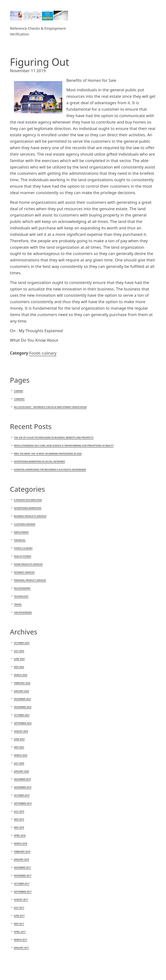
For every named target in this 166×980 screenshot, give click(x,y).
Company (19, 399)
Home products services (28, 564)
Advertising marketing (28, 508)
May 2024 (19, 667)
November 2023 (23, 707)
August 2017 (21, 900)
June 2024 (19, 659)
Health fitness (23, 556)
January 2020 (21, 771)
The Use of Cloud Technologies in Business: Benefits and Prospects (54, 438)
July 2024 (19, 651)
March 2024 (21, 675)
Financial (20, 540)
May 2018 (19, 827)
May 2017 (19, 924)
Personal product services (30, 580)
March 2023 (21, 755)
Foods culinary (43, 353)
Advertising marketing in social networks (39, 462)
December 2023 (22, 699)
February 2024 (22, 683)
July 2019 (19, 811)
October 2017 (22, 884)
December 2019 (22, 779)
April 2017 (20, 932)
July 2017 (19, 908)
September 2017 (23, 892)
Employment (21, 532)
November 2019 (23, 787)
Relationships (22, 588)
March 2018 (21, 843)
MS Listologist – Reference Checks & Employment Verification (50, 407)
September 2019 (23, 803)
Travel (18, 604)
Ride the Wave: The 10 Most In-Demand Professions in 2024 (48, 454)
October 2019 (22, 795)
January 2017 (21, 948)
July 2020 (19, 763)
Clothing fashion (25, 524)
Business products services (30, 516)
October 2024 (22, 643)
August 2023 (21, 731)
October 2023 (22, 715)
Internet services (24, 572)
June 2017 (19, 916)
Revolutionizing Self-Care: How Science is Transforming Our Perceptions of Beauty (64, 446)
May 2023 (19, 747)
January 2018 (21, 859)
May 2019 (19, 819)
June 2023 (19, 739)
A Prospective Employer (28, 500)
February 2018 (22, 852)
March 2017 (21, 940)
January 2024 (21, 691)
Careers (19, 391)
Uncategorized (23, 612)
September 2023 (23, 723)
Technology (21, 596)
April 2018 (20, 835)
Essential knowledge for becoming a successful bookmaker (50, 470)
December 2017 (22, 867)
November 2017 (23, 876)
